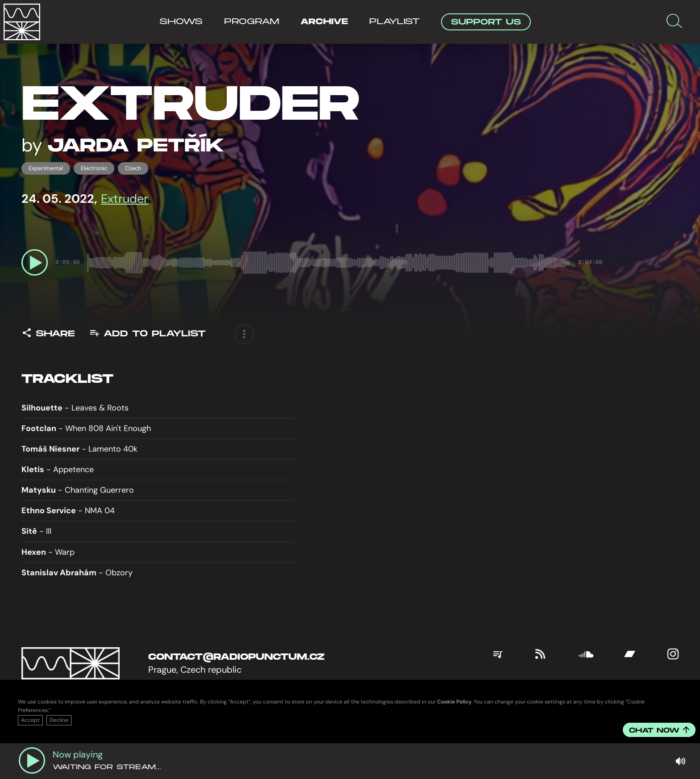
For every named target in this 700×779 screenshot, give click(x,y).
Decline (59, 720)
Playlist (394, 22)
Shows (181, 22)
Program (252, 22)
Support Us (486, 22)
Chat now (659, 731)
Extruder (125, 199)
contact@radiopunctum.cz (236, 657)
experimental (46, 168)
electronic (94, 168)
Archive (324, 22)
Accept (30, 720)
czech (133, 168)
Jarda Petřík (136, 146)
